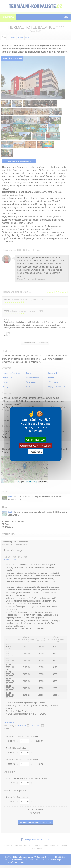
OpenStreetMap (31, 482)
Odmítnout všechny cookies (35, 446)
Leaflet (18, 482)
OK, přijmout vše (35, 440)
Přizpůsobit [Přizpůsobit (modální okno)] (35, 452)
